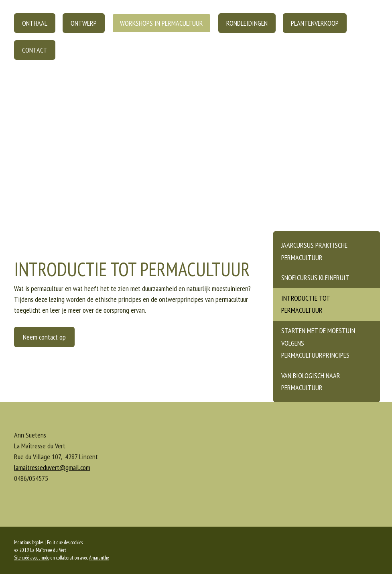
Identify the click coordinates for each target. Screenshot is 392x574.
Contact (35, 50)
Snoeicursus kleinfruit (315, 278)
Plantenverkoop (315, 23)
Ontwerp (84, 23)
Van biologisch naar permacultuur (311, 382)
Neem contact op (44, 337)
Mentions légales (29, 542)
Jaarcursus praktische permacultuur (314, 251)
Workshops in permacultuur (161, 23)
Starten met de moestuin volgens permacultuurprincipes (318, 343)
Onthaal (35, 23)
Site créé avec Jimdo (32, 558)
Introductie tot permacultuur (306, 304)
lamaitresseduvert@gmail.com (52, 467)
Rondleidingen (247, 23)
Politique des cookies (65, 542)
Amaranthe (99, 558)
